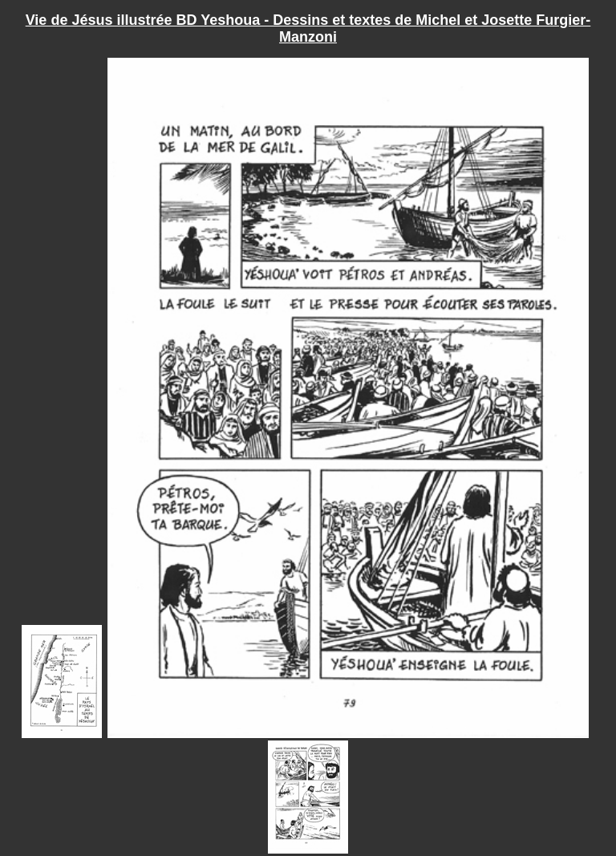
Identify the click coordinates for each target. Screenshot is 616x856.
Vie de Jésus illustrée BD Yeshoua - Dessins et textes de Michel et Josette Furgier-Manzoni (308, 28)
